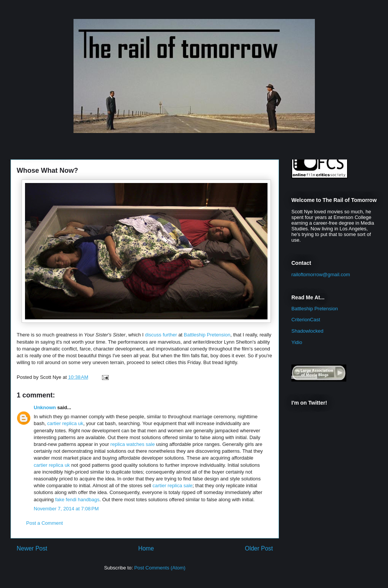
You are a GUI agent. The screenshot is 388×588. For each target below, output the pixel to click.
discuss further (161, 335)
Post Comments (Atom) (160, 568)
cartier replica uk (65, 423)
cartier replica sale (173, 486)
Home (146, 548)
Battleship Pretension (207, 335)
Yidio (297, 342)
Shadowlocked (307, 331)
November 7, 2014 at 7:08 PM (66, 509)
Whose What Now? (47, 170)
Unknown (45, 407)
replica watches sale (132, 444)
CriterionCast (306, 320)
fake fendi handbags (77, 500)
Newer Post (32, 548)
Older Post (259, 548)
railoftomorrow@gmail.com (321, 274)
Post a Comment (45, 523)
